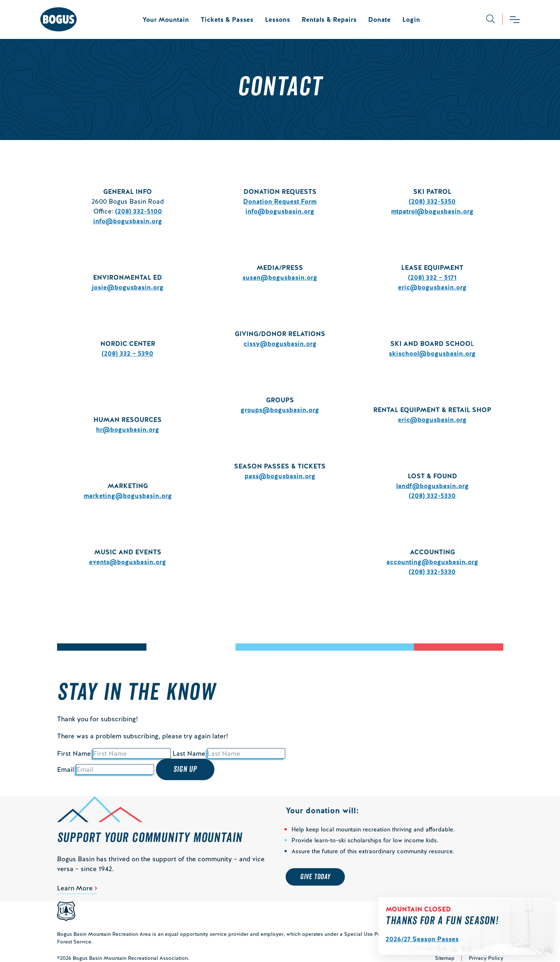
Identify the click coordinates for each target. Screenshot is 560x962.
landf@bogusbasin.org (432, 486)
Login (411, 19)
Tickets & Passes (227, 19)
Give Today (315, 877)
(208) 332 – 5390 (128, 353)
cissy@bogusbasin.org (280, 344)
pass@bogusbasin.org (280, 476)
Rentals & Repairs (329, 19)
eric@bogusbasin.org (432, 287)
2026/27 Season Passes (422, 939)
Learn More (75, 888)
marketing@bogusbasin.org (128, 496)
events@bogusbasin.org (128, 562)
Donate (379, 19)
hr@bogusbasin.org (128, 429)
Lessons (277, 19)
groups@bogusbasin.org (280, 410)
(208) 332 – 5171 (432, 277)
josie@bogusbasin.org (128, 287)
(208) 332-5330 (432, 496)
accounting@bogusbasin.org (432, 562)
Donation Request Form (280, 201)
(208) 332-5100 (139, 211)
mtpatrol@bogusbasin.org (432, 211)
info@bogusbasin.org (128, 221)
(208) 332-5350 (432, 201)
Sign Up (185, 769)
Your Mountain (166, 19)
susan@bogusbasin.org (280, 277)
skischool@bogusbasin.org (432, 353)
